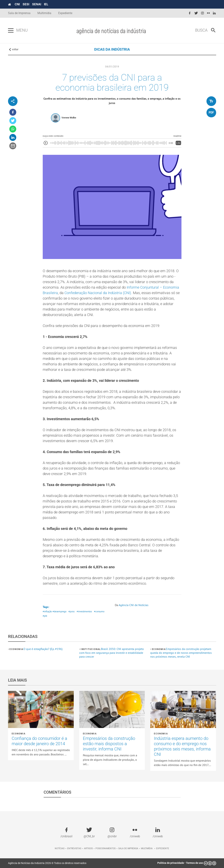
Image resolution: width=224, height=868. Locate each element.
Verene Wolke (69, 118)
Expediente (65, 13)
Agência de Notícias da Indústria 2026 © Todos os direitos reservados (47, 863)
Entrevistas (74, 848)
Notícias (60, 848)
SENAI (37, 4)
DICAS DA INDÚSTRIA (112, 49)
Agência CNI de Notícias (134, 605)
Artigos (88, 848)
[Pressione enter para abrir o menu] (11, 31)
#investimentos (84, 611)
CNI (17, 4)
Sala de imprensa (128, 848)
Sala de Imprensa (19, 13)
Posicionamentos (106, 848)
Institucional (91, 649)
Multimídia (44, 13)
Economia (16, 649)
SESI (26, 4)
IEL (46, 4)
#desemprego (60, 611)
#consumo (99, 611)
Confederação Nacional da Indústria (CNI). (98, 293)
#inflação (47, 611)
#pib (45, 616)
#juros (71, 611)
